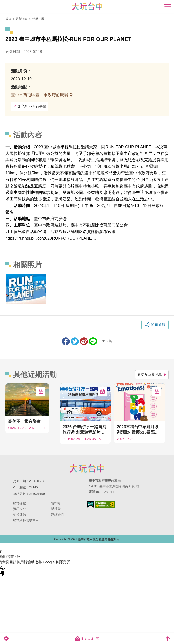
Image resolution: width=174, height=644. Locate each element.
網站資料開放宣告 (26, 520)
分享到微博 (84, 341)
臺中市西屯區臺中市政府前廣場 (40, 95)
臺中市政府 (87, 468)
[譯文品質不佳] (3, 570)
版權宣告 (57, 509)
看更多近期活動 (152, 374)
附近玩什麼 (87, 639)
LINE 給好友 (93, 341)
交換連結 (19, 514)
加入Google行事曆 (29, 106)
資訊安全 (19, 509)
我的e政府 (90, 504)
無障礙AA (105, 505)
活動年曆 (38, 19)
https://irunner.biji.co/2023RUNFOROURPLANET (50, 238)
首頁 (8, 19)
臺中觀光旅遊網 (87, 6)
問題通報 (158, 325)
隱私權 (56, 503)
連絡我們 (57, 514)
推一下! (75, 341)
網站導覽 (19, 503)
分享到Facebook (66, 341)
